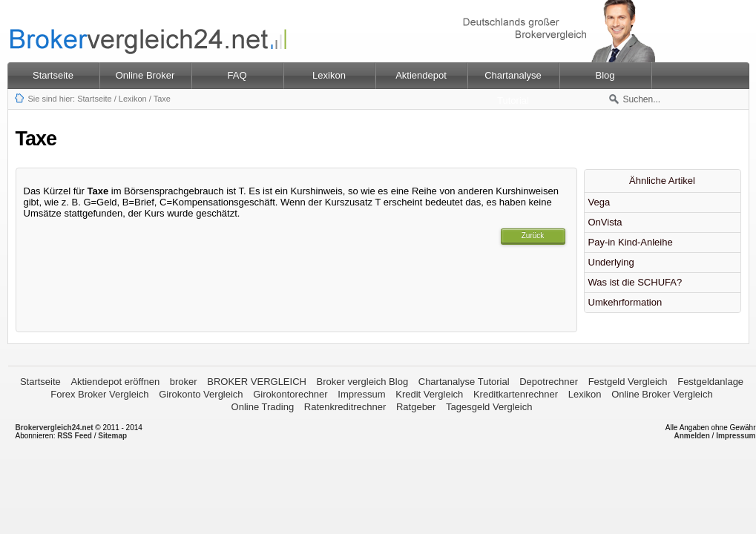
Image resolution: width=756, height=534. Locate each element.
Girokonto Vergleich (201, 394)
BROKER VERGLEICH (257, 382)
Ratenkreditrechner (345, 407)
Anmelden (691, 436)
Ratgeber (416, 407)
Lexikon (133, 99)
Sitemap (112, 436)
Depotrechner (549, 382)
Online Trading (263, 407)
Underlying (611, 262)
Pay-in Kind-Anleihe (631, 242)
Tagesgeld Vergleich (489, 407)
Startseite (53, 75)
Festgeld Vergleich (628, 382)
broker (184, 382)
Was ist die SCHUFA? (635, 282)
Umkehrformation (625, 302)
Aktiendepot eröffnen (115, 382)
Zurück (533, 235)
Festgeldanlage (710, 382)
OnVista (605, 222)
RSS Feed (75, 436)
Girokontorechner (290, 394)
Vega (599, 202)
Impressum (361, 394)
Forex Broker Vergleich (99, 394)
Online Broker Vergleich (662, 394)
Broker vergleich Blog (363, 382)
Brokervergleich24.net (55, 428)
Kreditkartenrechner (516, 394)
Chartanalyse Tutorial (464, 382)
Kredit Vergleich (429, 394)
